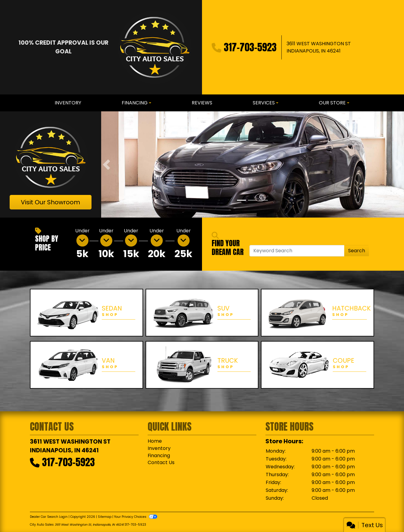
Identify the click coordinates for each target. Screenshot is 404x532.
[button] (106, 164)
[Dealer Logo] (155, 47)
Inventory (159, 448)
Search (357, 251)
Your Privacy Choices (136, 517)
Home (155, 441)
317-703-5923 (250, 47)
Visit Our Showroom (50, 202)
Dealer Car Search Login (49, 517)
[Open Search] (297, 251)
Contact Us (161, 463)
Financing (159, 456)
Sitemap (105, 517)
